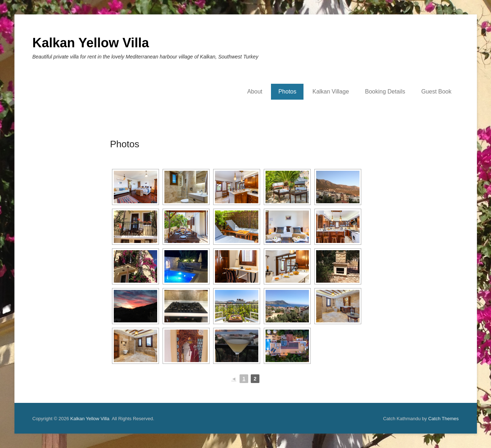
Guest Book (436, 92)
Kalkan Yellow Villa (91, 43)
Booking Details (385, 92)
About (255, 92)
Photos (287, 92)
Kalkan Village (331, 92)
